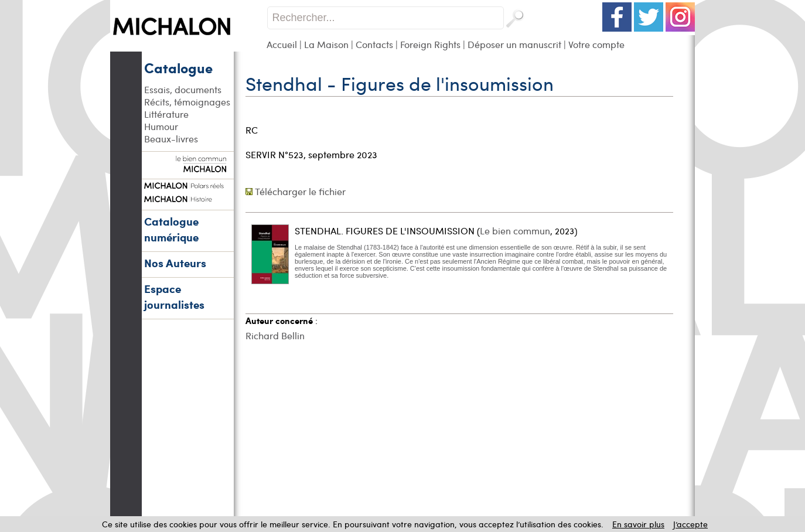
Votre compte (596, 44)
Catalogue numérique (171, 229)
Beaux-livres (171, 139)
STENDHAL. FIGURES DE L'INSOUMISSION (385, 231)
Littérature (166, 114)
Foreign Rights (430, 44)
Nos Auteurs (175, 263)
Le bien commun (515, 231)
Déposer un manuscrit (514, 44)
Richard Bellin (275, 335)
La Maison (326, 44)
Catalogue (178, 67)
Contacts (374, 44)
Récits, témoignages (187, 102)
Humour (161, 126)
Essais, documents (183, 89)
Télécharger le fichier (300, 191)
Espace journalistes (174, 296)
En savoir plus (638, 524)
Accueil (282, 44)
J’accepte (690, 524)
